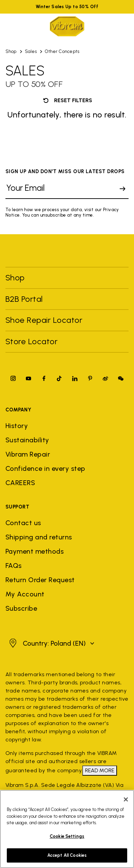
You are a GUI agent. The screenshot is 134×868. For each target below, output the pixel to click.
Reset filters (67, 100)
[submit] (122, 189)
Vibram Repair (28, 454)
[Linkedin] (75, 378)
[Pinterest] (90, 378)
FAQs (14, 566)
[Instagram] (13, 378)
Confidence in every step (45, 468)
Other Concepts (62, 51)
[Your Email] (61, 189)
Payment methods (35, 551)
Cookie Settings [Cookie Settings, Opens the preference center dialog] (67, 838)
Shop (11, 51)
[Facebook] (44, 378)
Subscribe (21, 608)
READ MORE (100, 770)
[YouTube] (29, 378)
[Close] (126, 801)
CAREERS (20, 483)
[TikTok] (59, 378)
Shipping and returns (39, 537)
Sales (31, 51)
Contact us (23, 523)
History (17, 426)
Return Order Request (40, 580)
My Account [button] (25, 594)
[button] (51, 643)
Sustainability (27, 440)
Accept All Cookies (67, 857)
